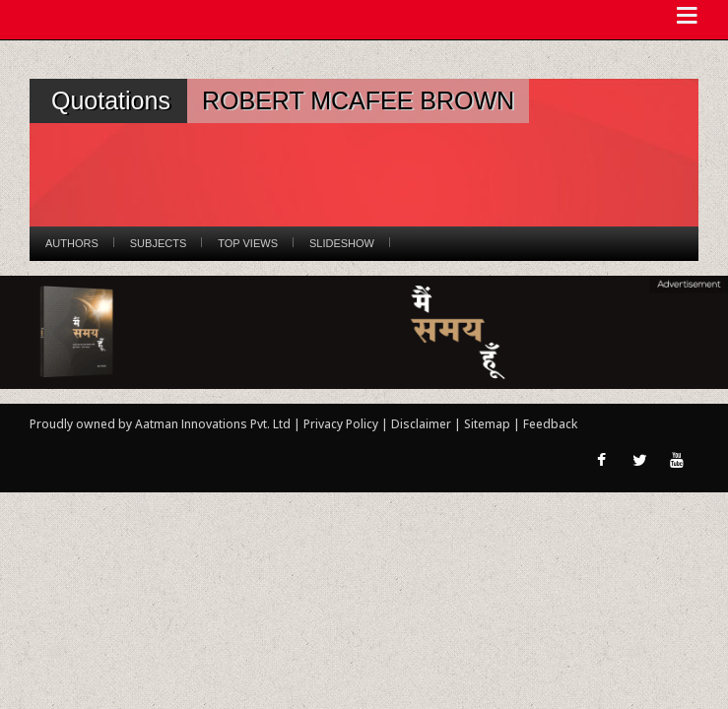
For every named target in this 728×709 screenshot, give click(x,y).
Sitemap (489, 424)
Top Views (248, 243)
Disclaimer (421, 424)
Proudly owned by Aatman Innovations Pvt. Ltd (160, 424)
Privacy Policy (342, 424)
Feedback (550, 424)
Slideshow (342, 243)
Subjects (158, 243)
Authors (72, 243)
